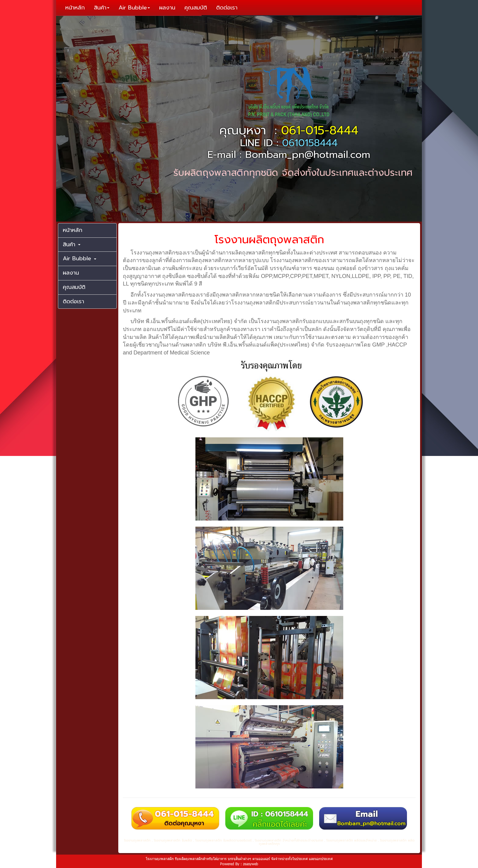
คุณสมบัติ (196, 8)
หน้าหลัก (75, 8)
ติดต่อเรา (227, 8)
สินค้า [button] (102, 8)
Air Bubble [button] (134, 8)
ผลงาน (167, 8)
